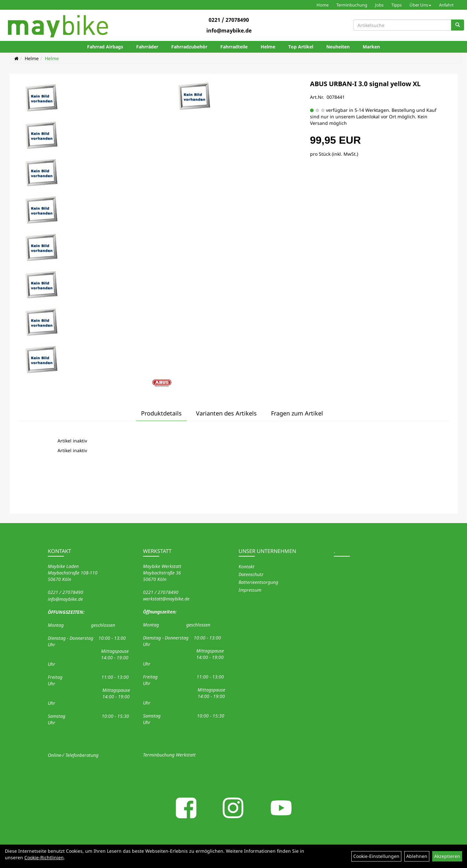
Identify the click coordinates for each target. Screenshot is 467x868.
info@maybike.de (229, 31)
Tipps (396, 5)
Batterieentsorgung (258, 582)
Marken (371, 47)
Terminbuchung (352, 5)
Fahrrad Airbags (105, 47)
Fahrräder (147, 47)
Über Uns (420, 5)
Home (323, 5)
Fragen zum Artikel (297, 413)
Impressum (250, 590)
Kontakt (246, 566)
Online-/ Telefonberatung (73, 755)
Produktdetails (161, 413)
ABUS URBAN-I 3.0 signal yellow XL (365, 84)
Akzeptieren (447, 856)
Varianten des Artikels (226, 413)
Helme (268, 47)
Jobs (379, 5)
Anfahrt (446, 5)
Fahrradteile (234, 47)
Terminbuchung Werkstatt (169, 755)
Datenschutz (251, 574)
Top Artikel (301, 47)
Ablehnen (417, 856)
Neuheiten (338, 47)
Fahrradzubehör (189, 47)
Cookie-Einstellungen (376, 856)
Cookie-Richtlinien (44, 857)
